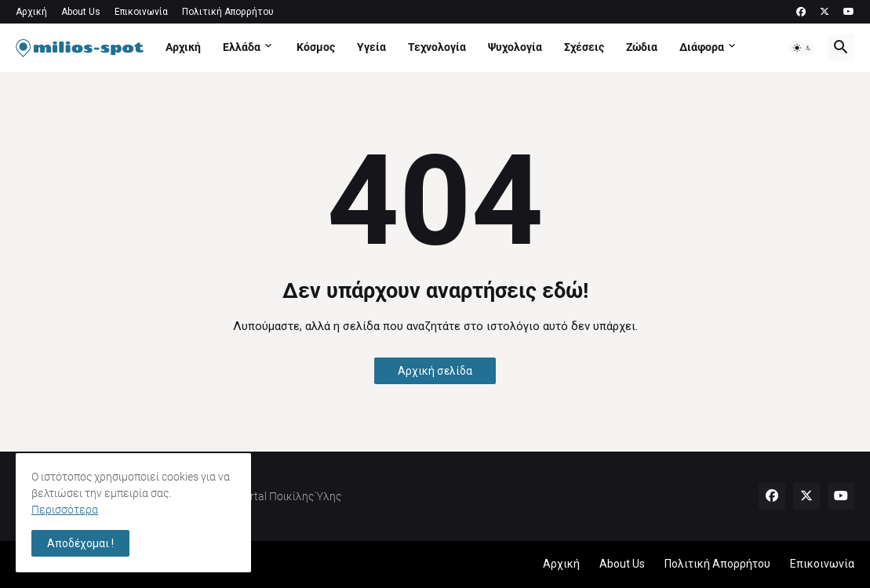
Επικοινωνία (141, 12)
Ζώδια (642, 47)
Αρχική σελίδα (435, 371)
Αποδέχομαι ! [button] (80, 543)
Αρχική (31, 12)
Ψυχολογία (515, 47)
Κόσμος (316, 47)
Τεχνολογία (437, 47)
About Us (81, 12)
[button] (803, 48)
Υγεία (371, 47)
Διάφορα (702, 47)
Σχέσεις (584, 47)
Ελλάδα (242, 47)
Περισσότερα (65, 510)
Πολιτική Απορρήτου (228, 12)
